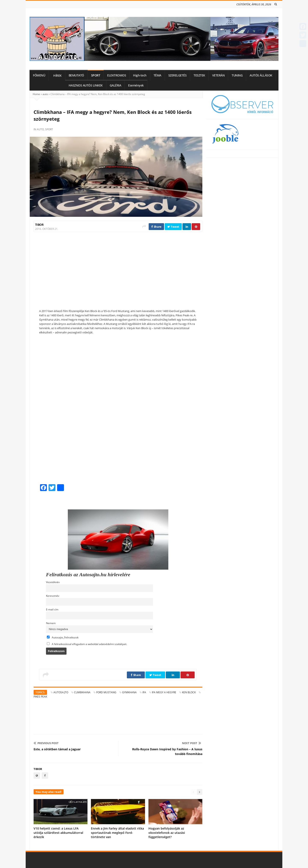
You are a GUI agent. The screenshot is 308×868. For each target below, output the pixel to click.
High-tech (140, 75)
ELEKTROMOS (117, 75)
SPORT (96, 75)
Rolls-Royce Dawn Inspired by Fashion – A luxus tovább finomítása (167, 751)
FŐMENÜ (39, 75)
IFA (144, 692)
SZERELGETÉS (178, 75)
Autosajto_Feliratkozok (63, 637)
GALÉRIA (115, 85)
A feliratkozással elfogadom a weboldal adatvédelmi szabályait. (87, 644)
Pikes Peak (40, 697)
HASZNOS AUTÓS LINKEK (86, 85)
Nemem (51, 623)
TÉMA (157, 75)
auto (45, 94)
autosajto (61, 692)
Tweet (173, 227)
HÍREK (57, 76)
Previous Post (46, 743)
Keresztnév (53, 596)
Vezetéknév (53, 582)
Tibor (39, 225)
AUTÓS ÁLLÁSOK (261, 75)
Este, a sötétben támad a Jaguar (57, 749)
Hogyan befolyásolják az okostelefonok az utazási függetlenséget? (167, 833)
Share (156, 227)
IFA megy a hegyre (164, 692)
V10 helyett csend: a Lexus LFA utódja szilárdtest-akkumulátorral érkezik (58, 833)
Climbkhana (82, 692)
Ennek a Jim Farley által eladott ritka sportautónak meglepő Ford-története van (117, 833)
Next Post (192, 743)
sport (49, 129)
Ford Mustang (106, 692)
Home (36, 94)
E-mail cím (52, 609)
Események (136, 85)
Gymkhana (129, 692)
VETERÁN (218, 75)
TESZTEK (199, 75)
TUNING (237, 75)
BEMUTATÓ (76, 75)
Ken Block (189, 692)
